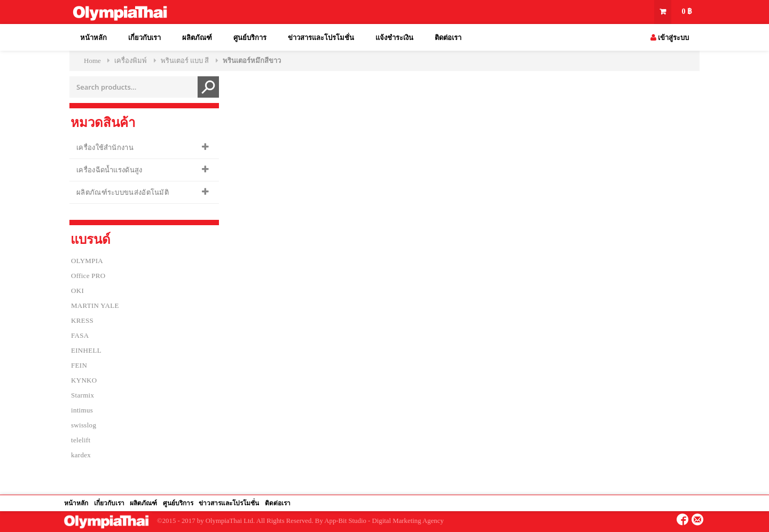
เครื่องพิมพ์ (131, 61)
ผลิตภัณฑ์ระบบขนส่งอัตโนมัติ (123, 192)
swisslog (84, 425)
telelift (81, 440)
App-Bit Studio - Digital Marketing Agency (384, 521)
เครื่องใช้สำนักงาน (105, 148)
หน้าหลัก (93, 38)
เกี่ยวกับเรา (144, 38)
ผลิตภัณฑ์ (197, 38)
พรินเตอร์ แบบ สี (185, 61)
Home (92, 61)
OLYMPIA (87, 261)
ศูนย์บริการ (250, 38)
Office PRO (88, 276)
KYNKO (84, 380)
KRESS (82, 320)
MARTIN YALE (95, 305)
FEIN (79, 365)
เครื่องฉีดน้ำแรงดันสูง (109, 170)
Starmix (83, 395)
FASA (80, 335)
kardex (81, 455)
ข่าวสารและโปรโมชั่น (321, 38)
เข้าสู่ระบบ (670, 38)
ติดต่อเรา (448, 38)
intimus (82, 410)
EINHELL (86, 350)
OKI (77, 291)
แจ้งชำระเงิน (394, 38)
